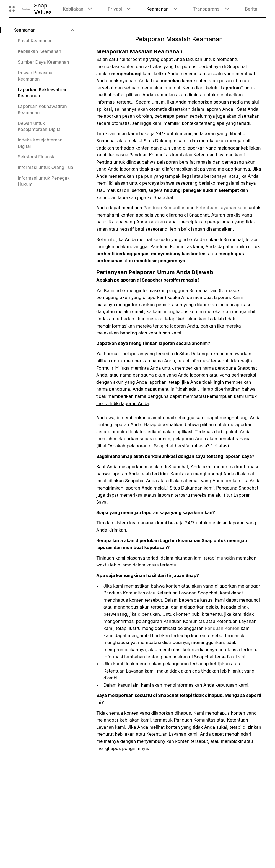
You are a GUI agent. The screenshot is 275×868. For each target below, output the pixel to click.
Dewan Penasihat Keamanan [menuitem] (36, 76)
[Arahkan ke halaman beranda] (26, 9)
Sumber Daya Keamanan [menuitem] (43, 62)
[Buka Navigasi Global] (12, 9)
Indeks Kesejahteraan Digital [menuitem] (40, 143)
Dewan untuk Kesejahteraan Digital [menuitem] (40, 126)
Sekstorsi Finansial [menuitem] (37, 157)
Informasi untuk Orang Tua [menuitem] (45, 167)
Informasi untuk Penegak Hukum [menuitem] (44, 181)
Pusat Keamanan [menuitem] (35, 41)
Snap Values (43, 9)
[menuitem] (44, 30)
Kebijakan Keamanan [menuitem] (39, 51)
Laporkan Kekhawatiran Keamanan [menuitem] (43, 92)
